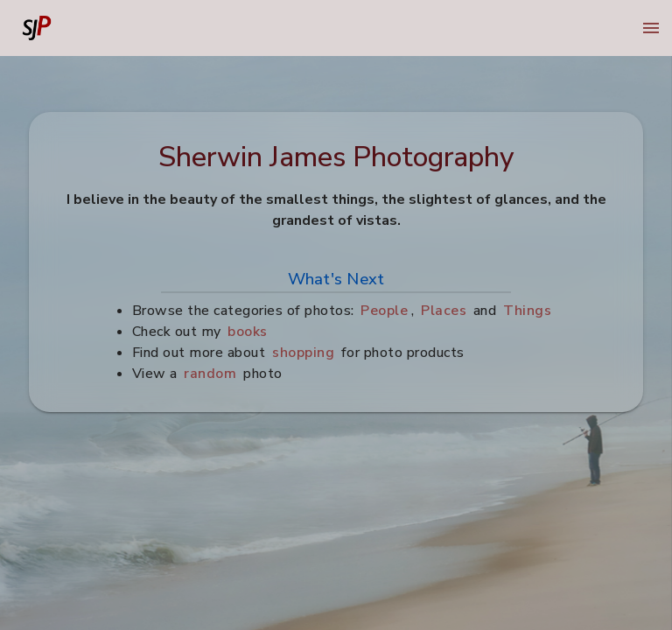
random (211, 374)
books (248, 332)
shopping (303, 353)
